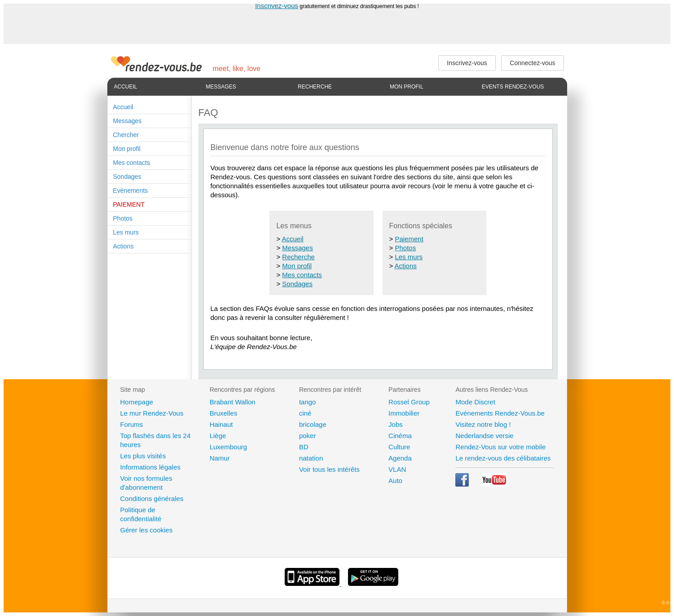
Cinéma (400, 436)
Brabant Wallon (233, 402)
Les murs (126, 232)
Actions (123, 246)
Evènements (131, 191)
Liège (218, 436)
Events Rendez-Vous (513, 87)
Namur (220, 458)
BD (304, 447)
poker (308, 436)
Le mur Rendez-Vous (152, 413)
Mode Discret (475, 402)
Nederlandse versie (484, 436)
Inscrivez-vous (277, 6)
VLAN (397, 469)
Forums (132, 424)
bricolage (313, 424)
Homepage (137, 402)
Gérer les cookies (147, 530)
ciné (305, 413)
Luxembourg (228, 447)
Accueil (126, 87)
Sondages (127, 177)
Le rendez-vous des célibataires (503, 458)
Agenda (400, 458)
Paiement (409, 239)
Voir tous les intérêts (329, 469)
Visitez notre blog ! (483, 424)
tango (308, 402)
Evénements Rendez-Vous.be (500, 413)
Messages (221, 87)
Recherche (315, 87)
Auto (395, 481)
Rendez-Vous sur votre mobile (500, 447)
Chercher (126, 135)
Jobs (396, 424)
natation (311, 458)
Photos (123, 218)
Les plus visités (143, 456)
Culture (399, 447)
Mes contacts (132, 163)
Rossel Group (409, 402)
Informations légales (150, 467)
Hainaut (221, 424)
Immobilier (404, 413)
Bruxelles (224, 413)
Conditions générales (152, 499)
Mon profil (407, 87)
